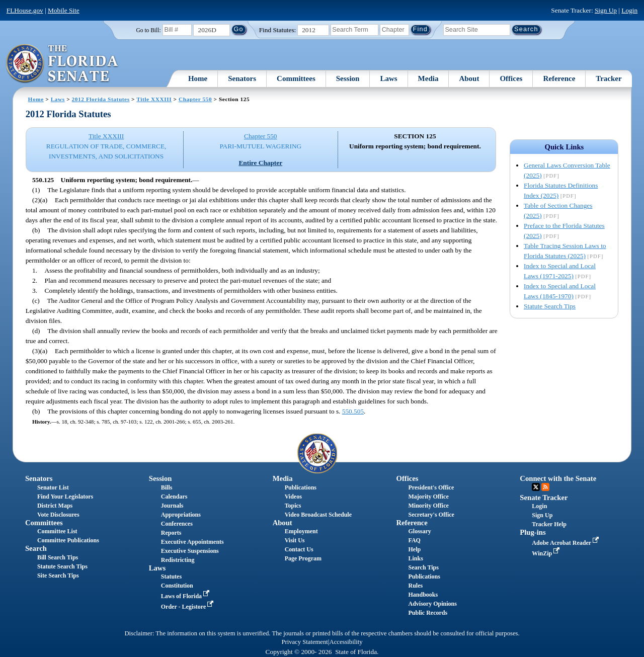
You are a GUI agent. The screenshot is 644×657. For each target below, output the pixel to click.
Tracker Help (549, 524)
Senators (242, 78)
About (469, 78)
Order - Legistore (188, 607)
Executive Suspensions (190, 551)
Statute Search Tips (550, 306)
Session (348, 78)
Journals (172, 506)
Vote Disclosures (58, 515)
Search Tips (423, 567)
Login (629, 10)
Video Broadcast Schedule (318, 515)
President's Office (431, 487)
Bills (167, 487)
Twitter (536, 487)
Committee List (57, 531)
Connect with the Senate (558, 478)
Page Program (303, 558)
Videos (293, 497)
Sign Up (606, 10)
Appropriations (181, 515)
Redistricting (178, 560)
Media (428, 78)
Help (414, 549)
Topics (293, 506)
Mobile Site (64, 10)
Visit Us (295, 540)
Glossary (419, 531)
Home (198, 78)
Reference (559, 78)
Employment (301, 531)
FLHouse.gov (25, 10)
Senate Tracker (544, 498)
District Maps (55, 506)
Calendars (174, 497)
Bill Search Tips (58, 557)
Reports (171, 533)
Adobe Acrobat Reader (566, 543)
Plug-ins (533, 532)
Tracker (609, 78)
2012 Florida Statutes (101, 99)
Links (415, 558)
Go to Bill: (148, 30)
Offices (511, 78)
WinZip (547, 553)
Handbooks (423, 595)
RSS (545, 487)
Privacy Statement (304, 642)
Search (36, 548)
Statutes (171, 577)
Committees (296, 78)
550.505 (353, 411)
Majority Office (428, 497)
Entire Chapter (260, 163)
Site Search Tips (58, 576)
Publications (301, 487)
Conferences (177, 524)
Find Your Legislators (65, 497)
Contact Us (299, 549)
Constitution (177, 586)
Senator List (53, 487)
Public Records (428, 613)
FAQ (414, 540)
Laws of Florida (186, 596)
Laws (388, 78)
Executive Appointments (192, 542)
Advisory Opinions (432, 604)
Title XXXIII (154, 99)
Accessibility (346, 642)
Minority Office (428, 506)
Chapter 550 (195, 99)
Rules (415, 586)
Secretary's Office (431, 515)
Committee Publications (68, 540)
